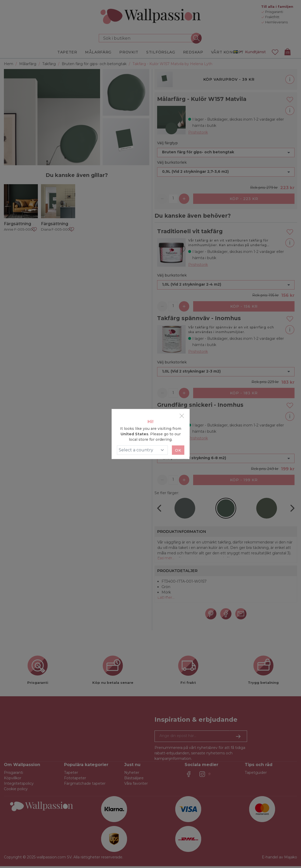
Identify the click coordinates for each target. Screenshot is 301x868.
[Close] (182, 416)
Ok (178, 450)
